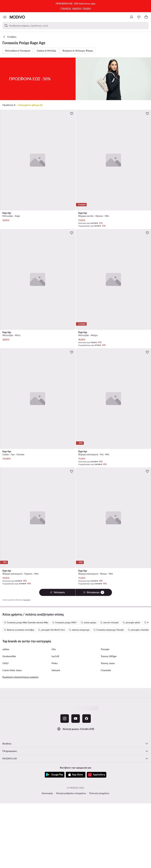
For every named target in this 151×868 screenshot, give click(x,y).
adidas (6, 649)
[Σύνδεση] (132, 17)
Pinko (55, 663)
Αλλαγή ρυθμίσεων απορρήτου (71, 793)
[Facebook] (87, 719)
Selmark (56, 670)
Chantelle (106, 670)
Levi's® (55, 656)
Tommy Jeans (108, 663)
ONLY (6, 663)
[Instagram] (65, 719)
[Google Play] (55, 775)
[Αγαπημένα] (139, 17)
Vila (54, 649)
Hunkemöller (9, 656)
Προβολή (27, 600)
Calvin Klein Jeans (12, 670)
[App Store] (76, 775)
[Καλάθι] (146, 17)
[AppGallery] (97, 775)
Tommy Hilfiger (109, 656)
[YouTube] (76, 719)
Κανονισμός (47, 793)
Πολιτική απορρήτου (99, 793)
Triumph (105, 649)
